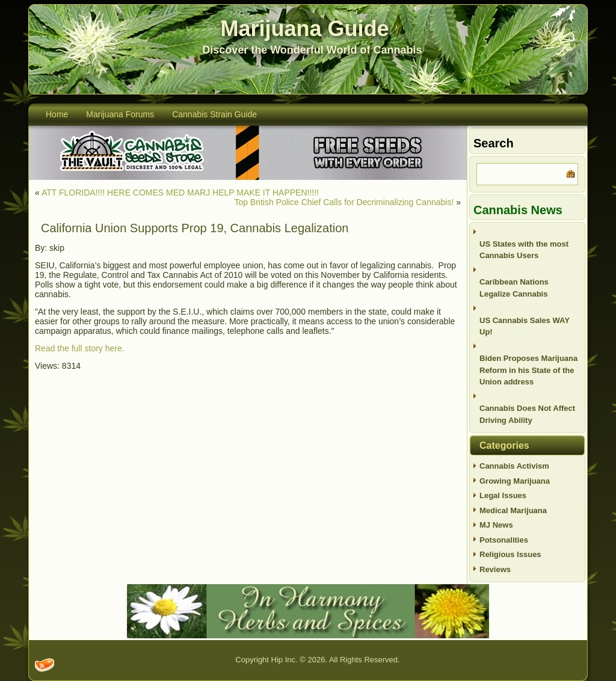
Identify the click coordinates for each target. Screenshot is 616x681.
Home (57, 114)
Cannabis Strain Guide (214, 114)
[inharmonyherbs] (308, 636)
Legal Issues (503, 495)
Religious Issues (510, 554)
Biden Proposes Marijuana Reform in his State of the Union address (528, 370)
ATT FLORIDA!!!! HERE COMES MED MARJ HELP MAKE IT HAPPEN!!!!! (180, 193)
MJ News (496, 525)
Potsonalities (504, 540)
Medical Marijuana (513, 510)
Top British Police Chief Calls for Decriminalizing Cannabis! (344, 202)
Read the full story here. (80, 348)
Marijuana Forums (120, 114)
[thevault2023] (248, 177)
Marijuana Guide (305, 29)
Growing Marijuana (515, 481)
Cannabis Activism (514, 466)
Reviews (495, 569)
